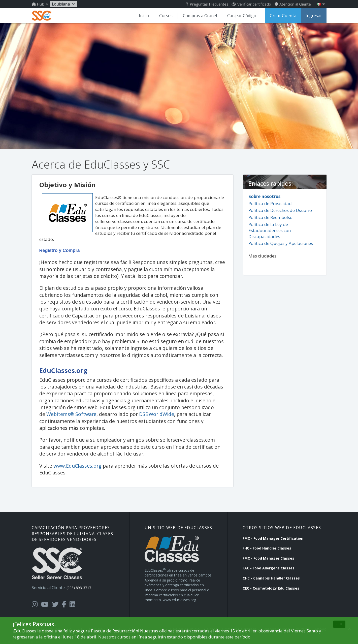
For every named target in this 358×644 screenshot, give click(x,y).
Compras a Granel (202, 16)
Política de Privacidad (270, 203)
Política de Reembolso (270, 217)
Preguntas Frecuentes (207, 4)
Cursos (168, 16)
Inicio (146, 16)
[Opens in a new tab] (35, 601)
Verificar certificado (251, 4)
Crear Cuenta (284, 16)
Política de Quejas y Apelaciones (281, 243)
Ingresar (314, 16)
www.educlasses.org (179, 599)
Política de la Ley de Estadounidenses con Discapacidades (270, 230)
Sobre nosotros (264, 196)
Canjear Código (243, 16)
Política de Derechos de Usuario (280, 210)
